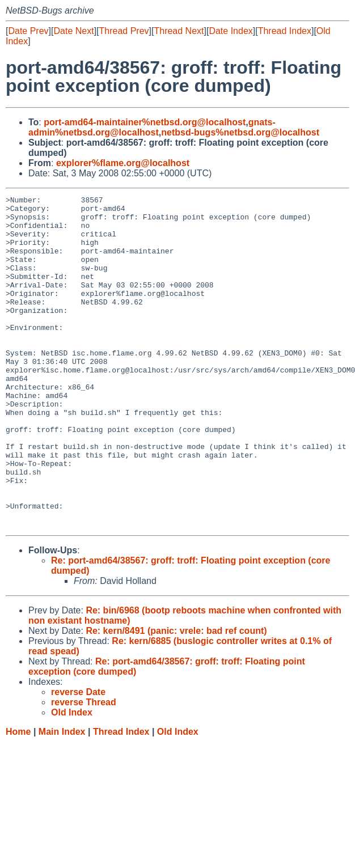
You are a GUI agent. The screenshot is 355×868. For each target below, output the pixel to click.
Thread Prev (124, 31)
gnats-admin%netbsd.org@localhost (152, 127)
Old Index (178, 798)
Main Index (62, 798)
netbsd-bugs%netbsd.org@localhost (240, 132)
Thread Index (285, 31)
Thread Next (179, 31)
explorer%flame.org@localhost (123, 163)
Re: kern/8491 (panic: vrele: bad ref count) (176, 697)
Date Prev (28, 31)
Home (18, 798)
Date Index (231, 31)
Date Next (73, 31)
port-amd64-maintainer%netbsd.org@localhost (145, 122)
